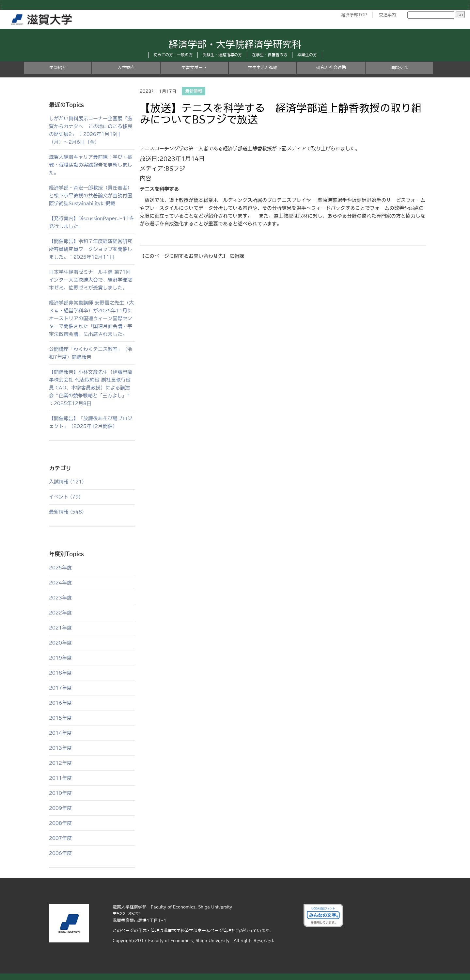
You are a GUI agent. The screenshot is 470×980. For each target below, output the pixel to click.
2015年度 (60, 718)
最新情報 (194, 91)
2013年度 (60, 748)
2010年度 (60, 793)
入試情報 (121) (66, 482)
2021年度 (60, 628)
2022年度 (60, 613)
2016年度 (60, 703)
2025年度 (60, 568)
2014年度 (60, 733)
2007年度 (60, 838)
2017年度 (60, 688)
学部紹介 (58, 67)
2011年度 (60, 778)
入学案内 (126, 67)
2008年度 (60, 823)
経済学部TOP (354, 15)
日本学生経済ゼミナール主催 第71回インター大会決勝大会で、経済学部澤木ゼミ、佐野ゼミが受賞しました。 (91, 280)
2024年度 (60, 583)
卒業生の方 (307, 55)
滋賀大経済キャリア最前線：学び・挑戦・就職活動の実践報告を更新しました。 (91, 165)
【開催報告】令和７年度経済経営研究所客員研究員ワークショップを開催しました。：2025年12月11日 (91, 249)
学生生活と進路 (263, 67)
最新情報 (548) (66, 512)
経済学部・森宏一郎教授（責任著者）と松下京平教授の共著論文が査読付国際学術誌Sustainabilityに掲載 (91, 196)
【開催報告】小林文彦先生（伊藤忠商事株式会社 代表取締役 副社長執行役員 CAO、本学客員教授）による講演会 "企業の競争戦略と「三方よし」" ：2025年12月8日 (91, 388)
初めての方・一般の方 (173, 55)
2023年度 (60, 598)
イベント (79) (65, 497)
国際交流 (399, 67)
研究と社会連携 (331, 67)
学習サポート (194, 67)
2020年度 (60, 643)
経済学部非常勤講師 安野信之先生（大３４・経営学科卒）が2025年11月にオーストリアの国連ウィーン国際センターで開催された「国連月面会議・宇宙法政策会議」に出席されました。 (91, 318)
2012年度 (60, 763)
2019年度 (60, 658)
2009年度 (60, 808)
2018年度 (60, 673)
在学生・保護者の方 (270, 55)
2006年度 (60, 853)
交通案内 (387, 15)
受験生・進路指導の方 (222, 55)
